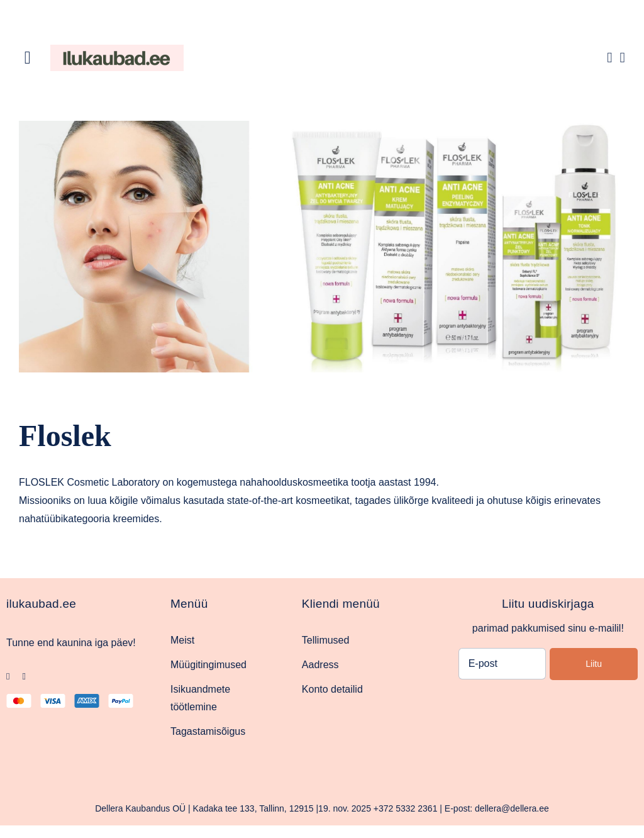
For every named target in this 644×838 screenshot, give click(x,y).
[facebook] (8, 677)
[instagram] (24, 677)
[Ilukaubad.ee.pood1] (117, 49)
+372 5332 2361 (405, 808)
